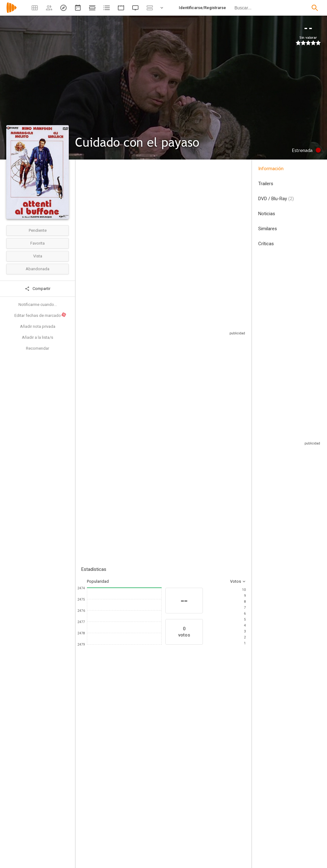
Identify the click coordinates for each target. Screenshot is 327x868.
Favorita (38, 243)
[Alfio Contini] (128, 864)
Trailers (266, 184)
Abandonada (38, 269)
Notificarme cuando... (38, 305)
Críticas (266, 244)
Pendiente (38, 230)
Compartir (38, 289)
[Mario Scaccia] (213, 759)
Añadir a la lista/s (38, 337)
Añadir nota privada (38, 326)
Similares (268, 229)
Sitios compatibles (179, 330)
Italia (86, 211)
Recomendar (38, 348)
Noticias (267, 214)
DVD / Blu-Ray (276, 199)
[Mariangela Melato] (138, 759)
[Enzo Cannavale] (250, 759)
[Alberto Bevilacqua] (128, 824)
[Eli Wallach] (175, 759)
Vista (38, 256)
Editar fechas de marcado (40, 315)
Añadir (128, 467)
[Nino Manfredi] (100, 759)
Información (271, 169)
